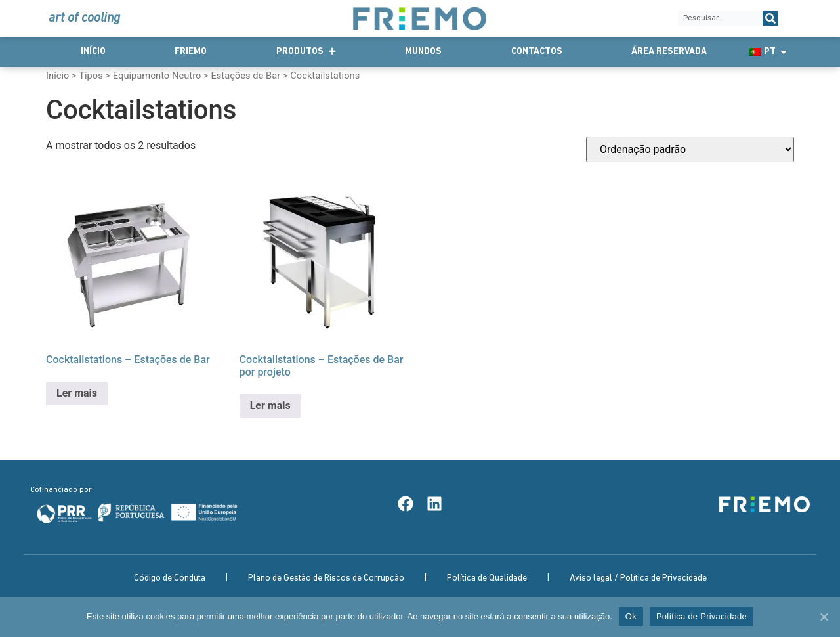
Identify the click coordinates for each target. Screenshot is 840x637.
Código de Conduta (170, 578)
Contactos (537, 52)
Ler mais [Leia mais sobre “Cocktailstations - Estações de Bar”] (77, 393)
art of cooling (84, 18)
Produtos (306, 52)
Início (93, 52)
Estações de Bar (245, 76)
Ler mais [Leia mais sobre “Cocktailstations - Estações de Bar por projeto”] (270, 406)
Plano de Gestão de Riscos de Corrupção (326, 578)
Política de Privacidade (702, 616)
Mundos (423, 52)
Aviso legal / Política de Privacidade (638, 578)
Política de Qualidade (487, 578)
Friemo (191, 52)
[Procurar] (770, 18)
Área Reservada (669, 52)
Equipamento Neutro (157, 76)
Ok (631, 616)
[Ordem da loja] (690, 149)
